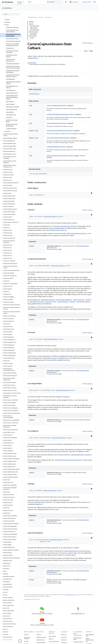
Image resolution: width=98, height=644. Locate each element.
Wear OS (51, 639)
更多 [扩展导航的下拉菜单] (30, 2)
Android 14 (64, 643)
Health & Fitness (41, 640)
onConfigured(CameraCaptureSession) (65, 226)
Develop (41, 17)
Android (26, 635)
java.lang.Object (32, 63)
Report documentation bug (90, 640)
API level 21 (90, 43)
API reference (7, 8)
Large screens (52, 636)
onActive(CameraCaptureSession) (58, 451)
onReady (49, 147)
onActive (50, 106)
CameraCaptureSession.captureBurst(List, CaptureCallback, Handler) (53, 302)
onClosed (50, 123)
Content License (70, 595)
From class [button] (38, 174)
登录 (95, 2)
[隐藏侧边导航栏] (20, 641)
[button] (11, 22)
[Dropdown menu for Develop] (24, 2)
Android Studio (87, 2)
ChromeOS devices (54, 642)
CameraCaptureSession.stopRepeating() (56, 358)
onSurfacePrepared (53, 156)
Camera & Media (41, 643)
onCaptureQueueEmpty (54, 114)
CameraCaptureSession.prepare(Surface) (77, 551)
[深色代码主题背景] (92, 193)
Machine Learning (41, 637)
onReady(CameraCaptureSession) (77, 234)
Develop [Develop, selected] (20, 2)
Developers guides (78, 642)
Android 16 (64, 637)
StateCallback (34, 94)
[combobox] (55, 2)
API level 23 (90, 533)
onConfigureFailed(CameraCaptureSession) (69, 460)
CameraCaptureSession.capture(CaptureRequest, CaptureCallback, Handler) (66, 300)
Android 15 (64, 640)
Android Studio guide (77, 639)
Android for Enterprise (27, 638)
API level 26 (90, 259)
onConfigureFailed (53, 131)
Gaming (39, 635)
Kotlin (86, 51)
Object (36, 58)
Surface (83, 156)
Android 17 (64, 635)
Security (26, 641)
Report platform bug (90, 635)
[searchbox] (11, 14)
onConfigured (51, 138)
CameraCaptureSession (60, 106)
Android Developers (32, 17)
